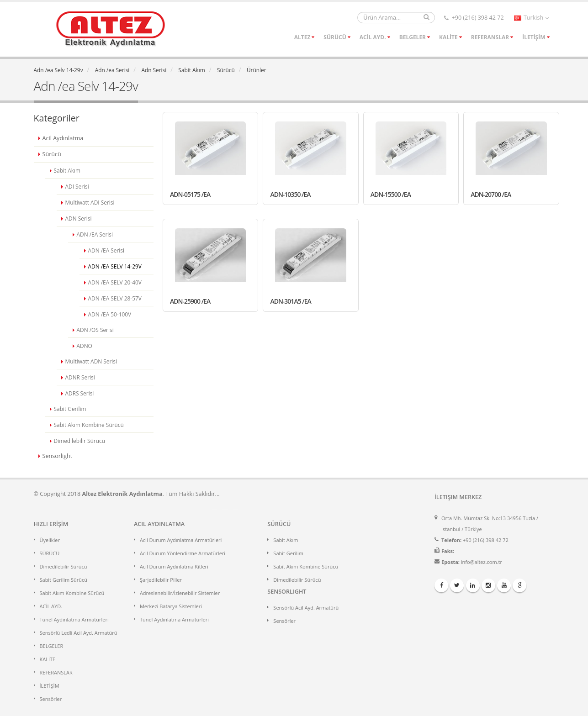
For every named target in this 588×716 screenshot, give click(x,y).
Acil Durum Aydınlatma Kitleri (174, 566)
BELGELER (413, 37)
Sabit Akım (192, 70)
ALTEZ (302, 37)
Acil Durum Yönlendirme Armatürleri (183, 553)
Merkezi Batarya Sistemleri (171, 606)
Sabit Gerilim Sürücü (64, 580)
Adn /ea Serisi (112, 70)
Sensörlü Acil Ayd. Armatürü (306, 608)
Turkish (531, 18)
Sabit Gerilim (288, 553)
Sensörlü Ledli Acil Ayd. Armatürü (79, 633)
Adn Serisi (154, 70)
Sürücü (226, 70)
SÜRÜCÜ (335, 37)
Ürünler (257, 70)
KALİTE (448, 37)
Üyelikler (50, 540)
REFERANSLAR (490, 37)
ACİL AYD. (373, 37)
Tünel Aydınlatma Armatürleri (74, 619)
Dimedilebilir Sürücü (64, 566)
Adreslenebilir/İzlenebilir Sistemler (180, 593)
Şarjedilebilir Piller (161, 580)
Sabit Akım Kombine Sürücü (72, 593)
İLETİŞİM (534, 37)
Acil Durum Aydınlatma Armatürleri (181, 540)
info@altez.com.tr (482, 562)
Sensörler (51, 699)
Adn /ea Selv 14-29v (58, 70)
